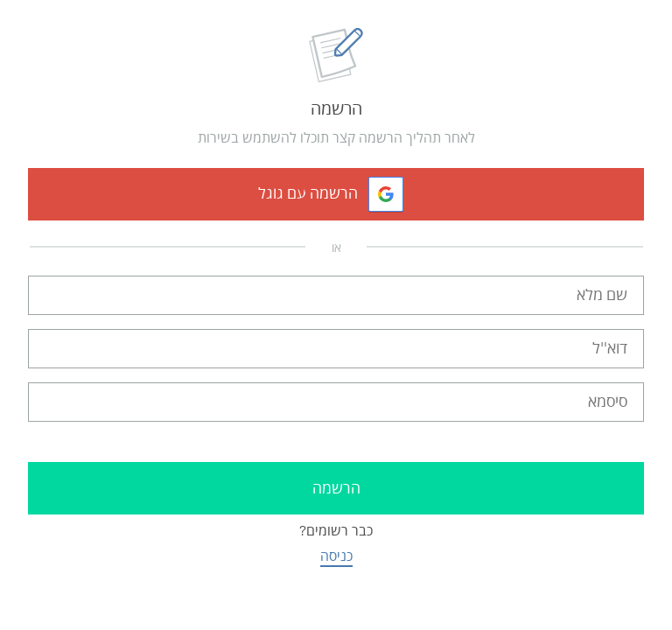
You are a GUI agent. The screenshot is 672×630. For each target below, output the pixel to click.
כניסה (336, 556)
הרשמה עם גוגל (308, 194)
